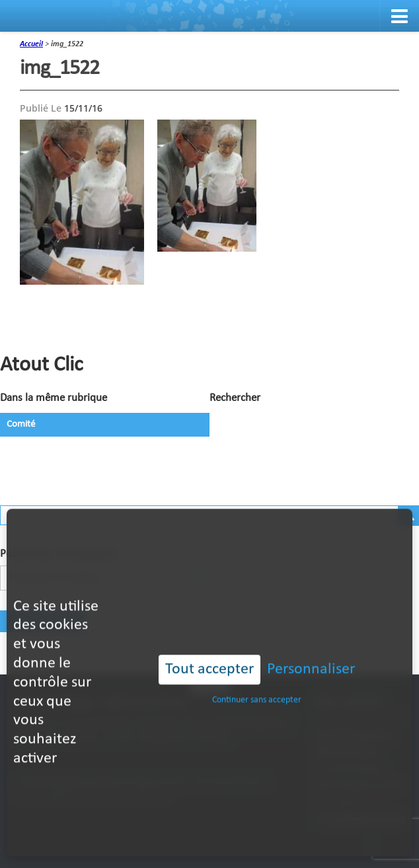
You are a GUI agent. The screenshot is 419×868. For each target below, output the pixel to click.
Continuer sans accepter (257, 678)
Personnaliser (311, 647)
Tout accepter (209, 647)
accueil (31, 44)
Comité (21, 424)
